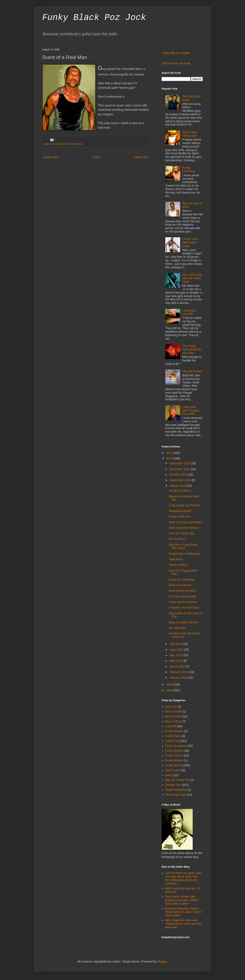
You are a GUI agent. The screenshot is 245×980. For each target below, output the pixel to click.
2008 (170, 690)
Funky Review (174, 751)
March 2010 (177, 666)
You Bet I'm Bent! (180, 491)
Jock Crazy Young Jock (190, 134)
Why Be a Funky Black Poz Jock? (183, 546)
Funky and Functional (183, 602)
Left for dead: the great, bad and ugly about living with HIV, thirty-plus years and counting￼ (183, 878)
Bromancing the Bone (183, 591)
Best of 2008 (173, 711)
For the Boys (177, 539)
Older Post (141, 157)
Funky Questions (176, 746)
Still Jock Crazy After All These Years (192, 278)
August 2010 (178, 486)
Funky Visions (174, 755)
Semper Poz (173, 785)
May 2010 (176, 655)
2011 (170, 453)
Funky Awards (174, 731)
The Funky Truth (176, 795)
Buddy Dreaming (188, 169)
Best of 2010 (173, 721)
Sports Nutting (178, 565)
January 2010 (179, 678)
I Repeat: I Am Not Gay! (184, 608)
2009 (170, 685)
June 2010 (177, 650)
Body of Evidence (180, 585)
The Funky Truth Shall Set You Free (192, 349)
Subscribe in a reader (176, 53)
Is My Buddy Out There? (184, 505)
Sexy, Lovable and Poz (183, 622)
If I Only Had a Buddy (183, 596)
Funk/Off (171, 726)
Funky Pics (59, 144)
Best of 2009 (173, 716)
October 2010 (179, 475)
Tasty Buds (176, 559)
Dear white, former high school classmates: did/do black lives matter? (182, 900)
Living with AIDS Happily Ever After (191, 410)
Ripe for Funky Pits (177, 780)
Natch (169, 775)
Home (96, 157)
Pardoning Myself (180, 511)
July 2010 (176, 644)
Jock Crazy (172, 770)
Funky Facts (173, 736)
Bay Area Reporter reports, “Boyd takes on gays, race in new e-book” (184, 912)
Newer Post (51, 157)
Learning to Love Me (189, 312)
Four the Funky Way (182, 533)
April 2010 (176, 661)
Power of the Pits (180, 517)
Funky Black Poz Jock (94, 18)
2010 (170, 458)
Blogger (162, 962)
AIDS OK (171, 707)
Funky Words (75, 144)
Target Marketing (176, 790)
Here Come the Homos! (184, 528)
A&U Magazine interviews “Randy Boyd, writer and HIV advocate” (184, 924)
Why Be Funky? (192, 371)
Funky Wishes (174, 760)
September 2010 (180, 480)
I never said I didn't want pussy (190, 242)
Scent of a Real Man (182, 580)
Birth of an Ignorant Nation (186, 522)
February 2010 (179, 672)
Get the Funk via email (176, 63)
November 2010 (180, 469)
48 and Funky (178, 628)
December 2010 (180, 463)
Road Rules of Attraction (184, 554)
